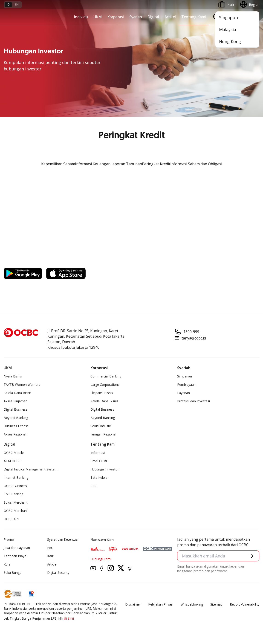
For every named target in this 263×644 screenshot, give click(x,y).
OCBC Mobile (14, 453)
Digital (153, 17)
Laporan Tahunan (126, 164)
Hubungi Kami (101, 559)
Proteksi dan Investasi (194, 401)
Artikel (170, 17)
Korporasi (116, 17)
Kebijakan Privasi (161, 604)
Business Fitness (16, 426)
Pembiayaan (186, 384)
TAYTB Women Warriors (22, 384)
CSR (93, 486)
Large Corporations (105, 384)
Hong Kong (230, 41)
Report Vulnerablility (245, 604)
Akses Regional (15, 434)
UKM (98, 17)
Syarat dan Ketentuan (63, 539)
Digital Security (58, 573)
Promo (9, 539)
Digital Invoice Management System (31, 469)
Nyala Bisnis (13, 376)
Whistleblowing (192, 604)
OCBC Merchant (16, 511)
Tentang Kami (194, 17)
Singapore (229, 17)
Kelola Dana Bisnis (18, 393)
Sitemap (216, 604)
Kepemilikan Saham (58, 164)
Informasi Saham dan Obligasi (196, 164)
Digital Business (16, 409)
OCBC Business (15, 486)
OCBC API (11, 519)
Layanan (184, 393)
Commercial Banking (106, 376)
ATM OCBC (12, 461)
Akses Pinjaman (16, 401)
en (17, 4)
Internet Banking (16, 477)
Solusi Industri (101, 426)
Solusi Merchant (16, 502)
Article (52, 564)
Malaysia (228, 29)
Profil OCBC (99, 461)
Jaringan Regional (103, 434)
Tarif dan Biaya (15, 556)
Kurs (7, 564)
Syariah (136, 17)
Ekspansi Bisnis (102, 393)
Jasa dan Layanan (17, 548)
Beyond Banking (16, 418)
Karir (51, 556)
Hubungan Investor (105, 469)
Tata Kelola (99, 477)
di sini (69, 618)
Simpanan (185, 376)
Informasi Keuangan (93, 164)
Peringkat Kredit (156, 164)
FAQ (50, 548)
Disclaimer (133, 604)
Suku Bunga (13, 573)
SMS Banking (13, 494)
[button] (251, 556)
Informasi (98, 453)
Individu (81, 17)
